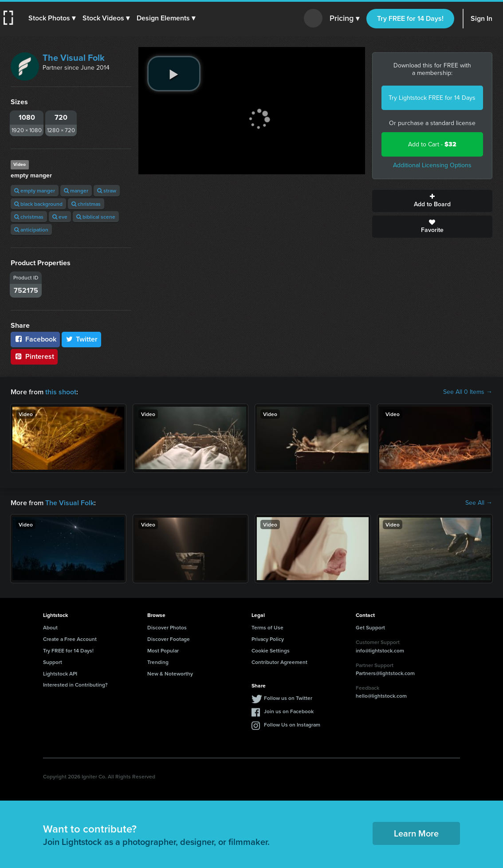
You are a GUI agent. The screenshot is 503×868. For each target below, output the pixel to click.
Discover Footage (169, 639)
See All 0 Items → (468, 392)
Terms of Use (267, 627)
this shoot (61, 392)
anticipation (31, 230)
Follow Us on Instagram (292, 725)
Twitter (82, 339)
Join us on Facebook (289, 711)
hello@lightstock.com (381, 696)
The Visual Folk (74, 58)
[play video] (174, 74)
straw (107, 190)
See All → (479, 503)
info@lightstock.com (380, 650)
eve (60, 217)
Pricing (344, 19)
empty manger (35, 190)
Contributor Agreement (279, 662)
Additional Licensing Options (432, 165)
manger (76, 190)
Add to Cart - (432, 144)
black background (38, 204)
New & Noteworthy (170, 674)
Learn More (416, 833)
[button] (52, 18)
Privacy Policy (268, 639)
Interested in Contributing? (75, 685)
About (50, 627)
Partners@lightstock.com (385, 673)
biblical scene (96, 217)
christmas (86, 204)
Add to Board (432, 201)
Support (53, 662)
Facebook (35, 339)
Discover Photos (167, 627)
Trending (158, 662)
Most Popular (163, 650)
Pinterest (34, 356)
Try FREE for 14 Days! (410, 18)
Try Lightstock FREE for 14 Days (432, 98)
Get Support (370, 627)
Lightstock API (60, 674)
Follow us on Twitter (288, 698)
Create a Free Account (70, 639)
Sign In (481, 18)
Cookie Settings (271, 650)
